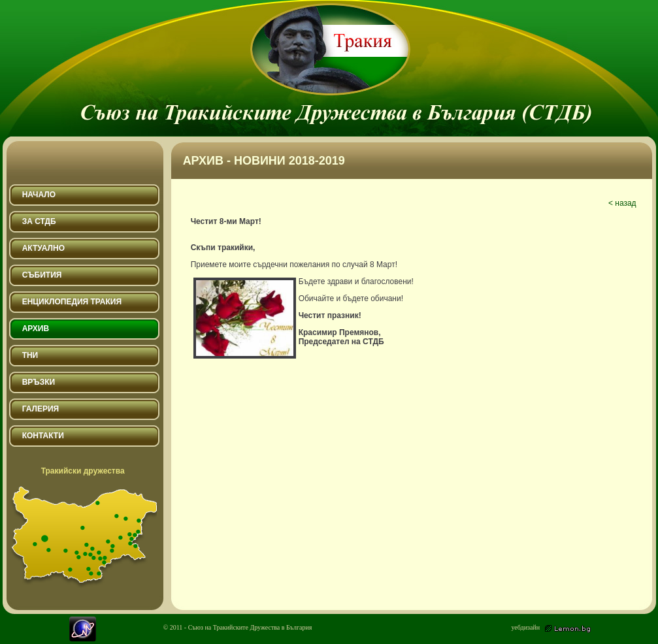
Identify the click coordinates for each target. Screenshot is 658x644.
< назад (622, 203)
